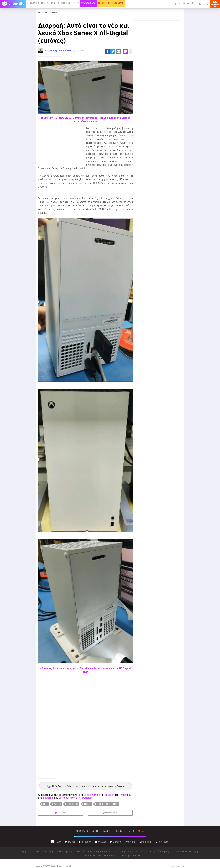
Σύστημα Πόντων (130, 856)
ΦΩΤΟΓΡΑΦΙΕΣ (112, 813)
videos (141, 831)
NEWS (54, 13)
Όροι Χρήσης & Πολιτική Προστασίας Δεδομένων (85, 852)
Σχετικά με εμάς (44, 852)
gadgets (106, 831)
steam (130, 842)
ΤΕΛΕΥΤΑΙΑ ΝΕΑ (88, 3)
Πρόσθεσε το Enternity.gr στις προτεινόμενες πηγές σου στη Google (85, 786)
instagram (145, 842)
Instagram (48, 798)
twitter (70, 842)
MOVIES (45, 3)
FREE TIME (66, 3)
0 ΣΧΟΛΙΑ (62, 813)
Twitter (123, 795)
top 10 (131, 831)
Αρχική (25, 852)
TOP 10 (76, 3)
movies (95, 831)
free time (119, 831)
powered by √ (178, 866)
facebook (85, 842)
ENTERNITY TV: (111, 3)
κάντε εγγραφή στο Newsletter (75, 798)
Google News (91, 795)
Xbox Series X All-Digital (108, 804)
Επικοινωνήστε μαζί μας (188, 852)
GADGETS (55, 3)
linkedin (116, 842)
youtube (101, 842)
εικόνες (88, 804)
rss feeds (162, 842)
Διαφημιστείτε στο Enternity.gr (99, 856)
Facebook (109, 795)
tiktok (56, 842)
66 (215, 4)
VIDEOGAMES (33, 3)
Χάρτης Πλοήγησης (158, 852)
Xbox (45, 804)
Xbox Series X (73, 804)
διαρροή (57, 804)
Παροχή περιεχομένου (129, 852)
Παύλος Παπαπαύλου (60, 51)
